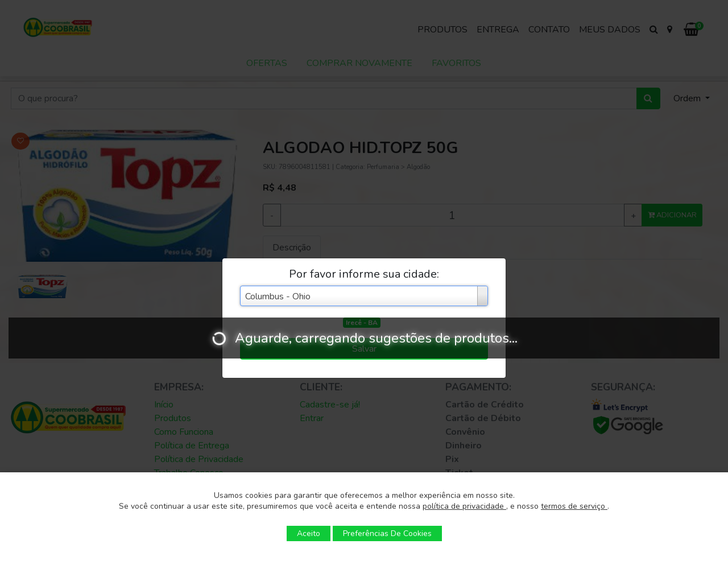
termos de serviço (574, 506)
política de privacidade (464, 506)
